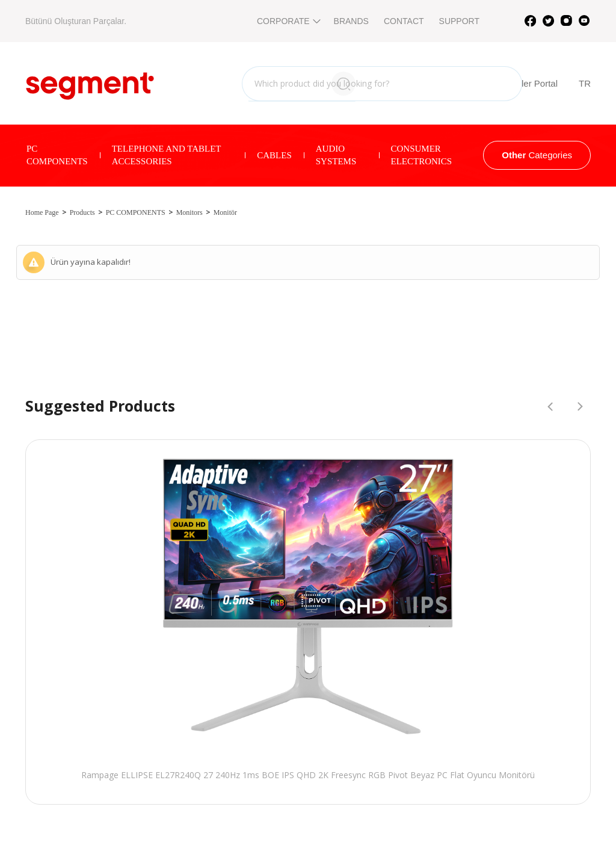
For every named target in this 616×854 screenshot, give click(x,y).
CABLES (274, 155)
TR (585, 83)
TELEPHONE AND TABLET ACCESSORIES (167, 155)
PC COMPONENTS (57, 155)
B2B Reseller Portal (508, 84)
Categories (537, 155)
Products (82, 212)
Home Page (42, 212)
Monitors (189, 212)
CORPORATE (288, 21)
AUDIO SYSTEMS (336, 155)
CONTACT (404, 21)
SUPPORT (459, 21)
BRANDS (351, 21)
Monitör (225, 212)
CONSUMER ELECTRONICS (422, 155)
